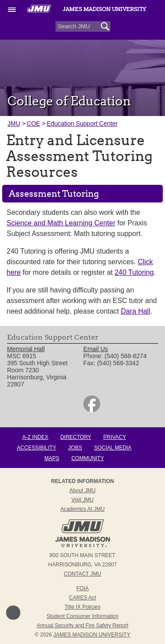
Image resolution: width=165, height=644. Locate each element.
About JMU (82, 490)
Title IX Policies (83, 607)
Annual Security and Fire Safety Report (82, 625)
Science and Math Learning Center (61, 223)
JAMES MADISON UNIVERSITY (92, 635)
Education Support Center (82, 124)
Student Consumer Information (82, 616)
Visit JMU (82, 500)
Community (88, 458)
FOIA (82, 588)
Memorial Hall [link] (26, 349)
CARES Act (82, 598)
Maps (52, 458)
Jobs (75, 448)
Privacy (115, 437)
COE (33, 124)
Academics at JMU (82, 509)
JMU (14, 124)
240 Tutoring (134, 272)
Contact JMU (82, 574)
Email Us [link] (95, 349)
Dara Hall (136, 311)
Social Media (113, 448)
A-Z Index (35, 437)
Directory (76, 437)
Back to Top (13, 613)
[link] (92, 410)
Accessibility (36, 448)
